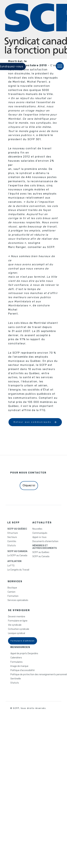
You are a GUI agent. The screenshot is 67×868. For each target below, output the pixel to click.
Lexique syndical (17, 633)
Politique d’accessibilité (23, 670)
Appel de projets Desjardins (24, 654)
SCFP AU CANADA (17, 551)
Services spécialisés (18, 600)
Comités (12, 541)
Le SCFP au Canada (17, 556)
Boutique (12, 588)
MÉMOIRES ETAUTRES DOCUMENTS (45, 547)
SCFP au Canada (41, 557)
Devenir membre (17, 617)
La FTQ (11, 566)
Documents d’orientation (45, 541)
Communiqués (40, 533)
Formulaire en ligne (18, 621)
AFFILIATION (14, 561)
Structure (13, 533)
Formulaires (17, 662)
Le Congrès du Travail (18, 570)
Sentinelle (16, 679)
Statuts (12, 546)
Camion (11, 592)
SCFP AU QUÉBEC (17, 529)
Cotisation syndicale (19, 629)
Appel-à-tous (39, 537)
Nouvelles (37, 529)
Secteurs (12, 537)
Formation (13, 596)
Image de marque (19, 666)
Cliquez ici (29, 485)
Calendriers (16, 658)
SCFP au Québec (41, 552)
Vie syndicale (15, 625)
